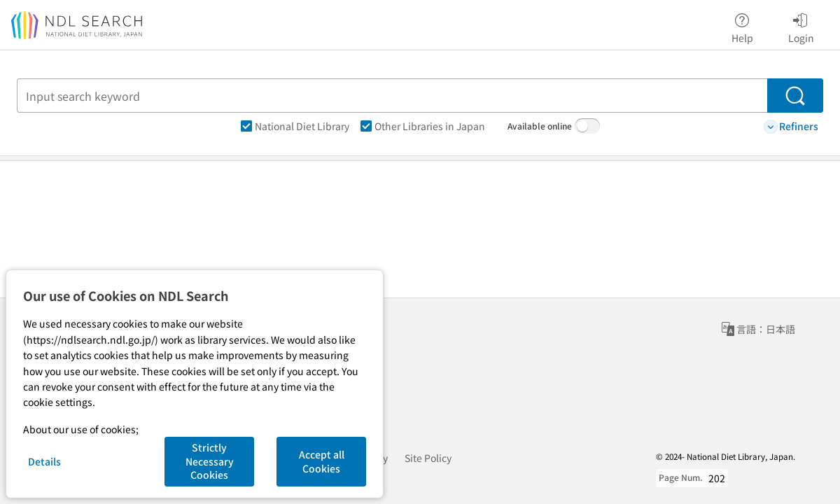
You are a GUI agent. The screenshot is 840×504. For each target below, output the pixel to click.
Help (742, 26)
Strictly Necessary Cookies (210, 461)
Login (801, 26)
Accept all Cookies (322, 461)
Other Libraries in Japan (423, 126)
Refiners (791, 126)
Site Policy (428, 458)
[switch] (587, 126)
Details (44, 461)
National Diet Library (295, 126)
